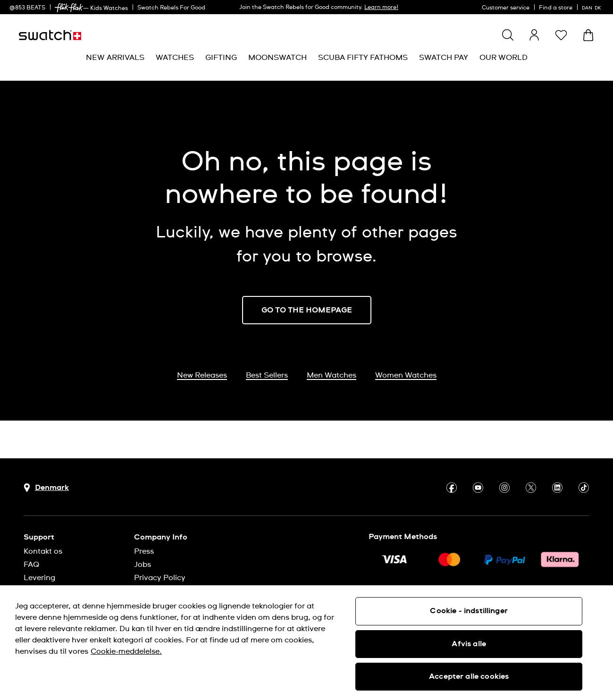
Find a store (556, 8)
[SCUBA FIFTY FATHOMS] (363, 58)
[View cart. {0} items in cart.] (588, 35)
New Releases (202, 375)
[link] (69, 8)
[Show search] (508, 35)
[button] (561, 35)
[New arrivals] (115, 58)
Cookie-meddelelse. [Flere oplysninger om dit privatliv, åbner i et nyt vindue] (126, 651)
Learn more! (381, 8)
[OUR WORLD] (504, 58)
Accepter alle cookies (469, 676)
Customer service (506, 8)
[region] (306, 643)
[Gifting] (221, 58)
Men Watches (332, 375)
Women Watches (406, 375)
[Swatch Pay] (444, 58)
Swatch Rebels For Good (171, 8)
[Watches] (175, 58)
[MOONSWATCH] (277, 58)
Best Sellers (267, 375)
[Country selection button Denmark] (46, 488)
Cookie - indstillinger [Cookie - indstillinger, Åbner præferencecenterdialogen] (469, 611)
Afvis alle (469, 644)
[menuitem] (115, 58)
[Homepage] (50, 35)
